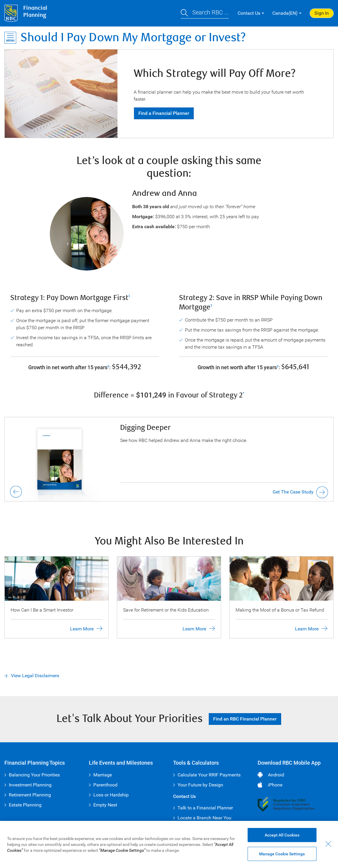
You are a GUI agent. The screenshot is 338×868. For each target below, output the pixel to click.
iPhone (275, 785)
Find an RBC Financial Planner (245, 719)
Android (276, 775)
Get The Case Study (293, 492)
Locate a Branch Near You (204, 818)
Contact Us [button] (249, 13)
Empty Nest (105, 805)
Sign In (322, 13)
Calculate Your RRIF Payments (209, 775)
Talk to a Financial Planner (205, 808)
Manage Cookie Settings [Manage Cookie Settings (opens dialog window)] (282, 854)
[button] (205, 13)
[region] (169, 844)
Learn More (82, 629)
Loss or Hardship (111, 795)
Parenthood (105, 785)
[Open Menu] (10, 38)
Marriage (103, 775)
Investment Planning (30, 785)
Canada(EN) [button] (285, 13)
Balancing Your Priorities (34, 775)
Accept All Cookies (282, 835)
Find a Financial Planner (164, 113)
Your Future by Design (200, 785)
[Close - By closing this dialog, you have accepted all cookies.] (328, 844)
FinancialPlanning (35, 12)
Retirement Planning (30, 795)
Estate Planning (25, 805)
